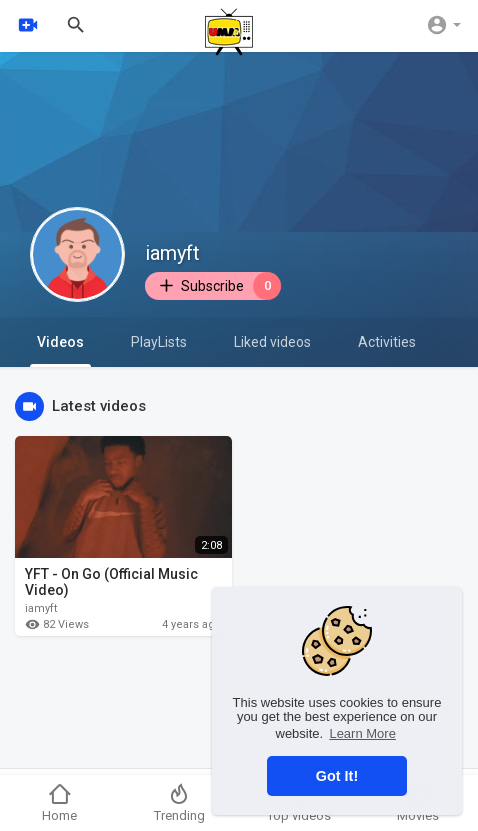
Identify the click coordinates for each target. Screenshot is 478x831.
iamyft (172, 253)
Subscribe (219, 286)
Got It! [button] (337, 776)
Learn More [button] (362, 733)
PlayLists (159, 342)
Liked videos (272, 342)
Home (59, 802)
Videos (60, 350)
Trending (179, 802)
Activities (387, 342)
